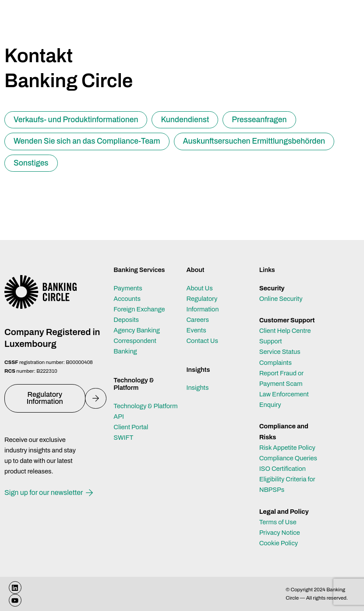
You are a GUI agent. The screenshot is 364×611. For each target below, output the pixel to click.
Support (271, 341)
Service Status (280, 352)
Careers (198, 320)
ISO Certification (283, 469)
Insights (197, 388)
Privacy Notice (280, 533)
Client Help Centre (285, 331)
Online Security (281, 299)
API (119, 417)
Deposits (126, 320)
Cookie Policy (279, 543)
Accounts (127, 299)
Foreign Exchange (139, 309)
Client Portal (131, 427)
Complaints (276, 363)
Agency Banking (137, 330)
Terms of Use (278, 522)
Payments (128, 288)
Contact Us (202, 341)
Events (196, 330)
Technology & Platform (145, 406)
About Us (199, 288)
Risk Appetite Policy (287, 448)
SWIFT (123, 438)
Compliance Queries (288, 458)
